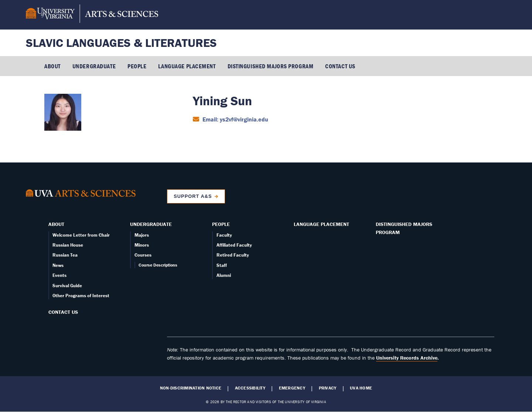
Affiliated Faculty (234, 245)
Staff (222, 265)
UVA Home (361, 388)
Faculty (224, 235)
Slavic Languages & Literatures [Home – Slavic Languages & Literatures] (121, 43)
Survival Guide (67, 286)
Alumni (224, 275)
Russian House (68, 245)
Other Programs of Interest (81, 296)
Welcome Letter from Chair (81, 235)
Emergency (292, 388)
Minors (142, 245)
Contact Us (340, 66)
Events (59, 275)
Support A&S (193, 196)
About (52, 66)
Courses (143, 255)
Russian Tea (65, 255)
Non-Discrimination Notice (191, 388)
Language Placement (187, 66)
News (58, 265)
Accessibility (250, 388)
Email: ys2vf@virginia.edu (235, 119)
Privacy (328, 388)
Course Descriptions (158, 265)
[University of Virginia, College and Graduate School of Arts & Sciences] (92, 15)
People (137, 66)
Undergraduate (94, 66)
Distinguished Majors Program (271, 66)
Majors (142, 235)
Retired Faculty (233, 255)
